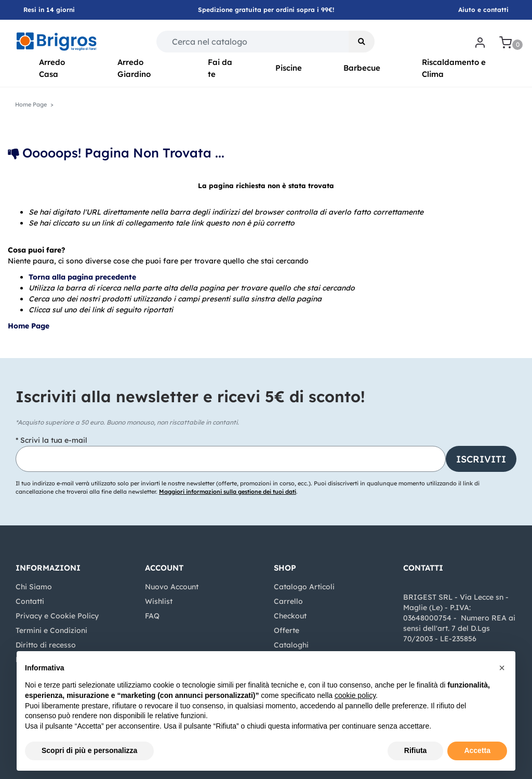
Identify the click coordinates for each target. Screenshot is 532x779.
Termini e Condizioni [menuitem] (51, 630)
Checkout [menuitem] (290, 616)
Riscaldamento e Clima (454, 68)
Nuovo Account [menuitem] (172, 587)
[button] (362, 42)
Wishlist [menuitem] (159, 601)
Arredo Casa (52, 68)
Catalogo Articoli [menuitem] (304, 587)
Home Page (30, 326)
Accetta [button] (477, 750)
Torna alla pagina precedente (82, 277)
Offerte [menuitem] (287, 630)
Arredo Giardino (134, 68)
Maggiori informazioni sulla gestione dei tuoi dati (228, 492)
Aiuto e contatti (483, 10)
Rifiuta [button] (416, 750)
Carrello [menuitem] (288, 601)
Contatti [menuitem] (30, 601)
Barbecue (362, 68)
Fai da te (220, 68)
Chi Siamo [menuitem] (34, 587)
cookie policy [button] (355, 695)
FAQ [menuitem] (152, 616)
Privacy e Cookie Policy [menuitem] (57, 616)
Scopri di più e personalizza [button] (89, 750)
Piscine (289, 68)
